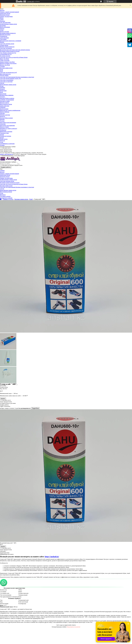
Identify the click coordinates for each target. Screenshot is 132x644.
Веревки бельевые (5, 35)
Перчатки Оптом (5, 15)
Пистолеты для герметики (7, 125)
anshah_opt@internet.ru (6, 154)
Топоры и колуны (5, 115)
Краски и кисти (4, 103)
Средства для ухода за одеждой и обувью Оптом (14, 57)
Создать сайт (31, 1)
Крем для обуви (4, 59)
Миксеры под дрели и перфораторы (10, 110)
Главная (2, 170)
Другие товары (4, 75)
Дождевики (3, 39)
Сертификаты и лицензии (7, 144)
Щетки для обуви (5, 65)
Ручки (2, 86)
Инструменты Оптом (6, 104)
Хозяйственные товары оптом (8, 24)
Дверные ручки (4, 133)
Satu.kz (74, 625)
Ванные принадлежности (7, 47)
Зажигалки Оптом (5, 13)
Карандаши (3, 91)
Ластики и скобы (5, 101)
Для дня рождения (5, 22)
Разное (2, 138)
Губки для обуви (5, 60)
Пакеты (2, 29)
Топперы (2, 21)
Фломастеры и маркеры (7, 95)
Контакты (3, 195)
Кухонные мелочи (5, 56)
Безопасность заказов (6, 198)
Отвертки (3, 107)
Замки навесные (5, 106)
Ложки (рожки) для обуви (7, 62)
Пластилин (3, 94)
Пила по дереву (4, 127)
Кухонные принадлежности (8, 33)
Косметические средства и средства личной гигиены (15, 50)
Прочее (2, 42)
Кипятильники (4, 109)
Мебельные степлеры (6, 131)
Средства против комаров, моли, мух (10, 78)
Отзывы (2, 145)
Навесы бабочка (5, 112)
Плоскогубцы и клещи (6, 118)
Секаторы (3, 124)
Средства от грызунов (6, 82)
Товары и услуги (8, 199)
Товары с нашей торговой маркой (9, 12)
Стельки (2, 66)
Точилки (2, 97)
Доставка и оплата (5, 196)
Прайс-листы (4, 139)
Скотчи (2, 83)
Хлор (1, 69)
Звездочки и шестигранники (8, 122)
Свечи (2, 19)
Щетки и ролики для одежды (8, 63)
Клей (1, 71)
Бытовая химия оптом (6, 68)
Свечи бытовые (4, 38)
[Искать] (19, 164)
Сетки (2, 30)
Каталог (2, 10)
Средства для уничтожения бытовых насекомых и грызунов (17, 77)
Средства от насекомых (7, 80)
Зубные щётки (4, 45)
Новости (2, 141)
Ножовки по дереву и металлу (9, 128)
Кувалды (2, 116)
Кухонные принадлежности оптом (10, 51)
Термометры (4, 36)
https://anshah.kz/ (52, 557)
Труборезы (3, 130)
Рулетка (2, 121)
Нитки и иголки (4, 32)
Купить (3, 399)
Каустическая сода (5, 74)
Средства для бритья (6, 48)
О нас (2, 142)
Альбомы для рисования (7, 100)
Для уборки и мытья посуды (8, 53)
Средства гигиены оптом (7, 44)
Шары (2, 18)
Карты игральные (5, 27)
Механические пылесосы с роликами (11, 41)
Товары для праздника (6, 16)
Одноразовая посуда (6, 54)
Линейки (3, 88)
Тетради (2, 89)
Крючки (2, 119)
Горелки (2, 113)
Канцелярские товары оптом (8, 85)
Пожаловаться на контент (74, 627)
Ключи (2, 135)
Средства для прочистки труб (8, 72)
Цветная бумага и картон (7, 98)
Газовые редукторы (6, 136)
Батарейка (3, 26)
